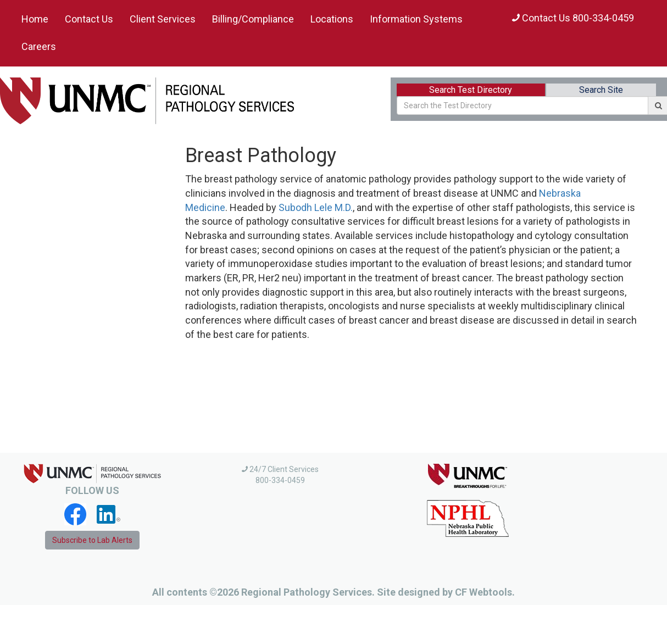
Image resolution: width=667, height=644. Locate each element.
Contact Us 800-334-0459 (573, 18)
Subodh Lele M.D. (316, 207)
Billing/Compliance (253, 19)
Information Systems (416, 19)
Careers (39, 46)
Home (35, 19)
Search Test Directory (471, 90)
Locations (332, 19)
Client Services (163, 19)
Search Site (601, 90)
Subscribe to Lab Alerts (92, 540)
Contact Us (89, 19)
